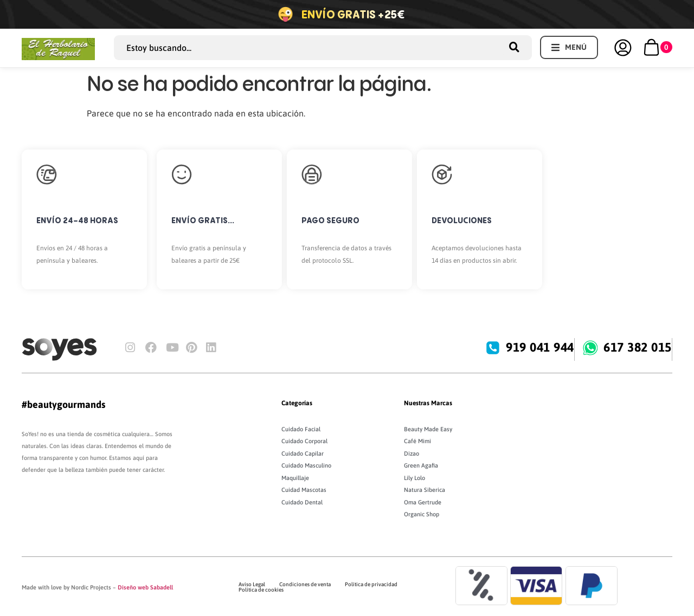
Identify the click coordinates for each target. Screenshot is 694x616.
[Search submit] (518, 47)
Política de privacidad (371, 584)
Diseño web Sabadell (145, 587)
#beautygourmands (63, 404)
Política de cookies (261, 590)
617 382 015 (638, 347)
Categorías (297, 403)
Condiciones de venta (305, 584)
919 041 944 (541, 347)
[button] (569, 47)
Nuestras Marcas (428, 403)
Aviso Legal (252, 584)
